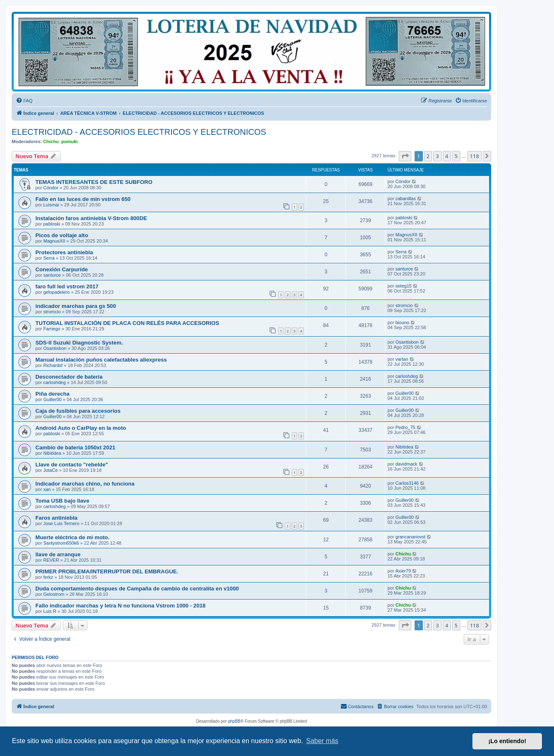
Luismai (51, 205)
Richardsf (53, 365)
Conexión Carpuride (62, 269)
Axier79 (403, 571)
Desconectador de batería (69, 377)
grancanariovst (410, 537)
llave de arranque (58, 554)
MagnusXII (54, 241)
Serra (49, 258)
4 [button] (447, 156)
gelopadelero (57, 292)
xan (47, 489)
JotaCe (51, 470)
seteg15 (404, 286)
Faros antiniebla (56, 518)
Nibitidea (52, 453)
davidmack (406, 464)
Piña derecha (52, 394)
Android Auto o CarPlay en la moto (81, 428)
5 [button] (456, 156)
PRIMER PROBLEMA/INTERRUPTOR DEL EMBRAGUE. (107, 571)
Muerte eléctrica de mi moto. (72, 537)
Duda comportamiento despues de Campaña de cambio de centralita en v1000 (137, 589)
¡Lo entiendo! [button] (507, 741)
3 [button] (437, 156)
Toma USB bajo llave (62, 501)
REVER (51, 560)
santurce (52, 275)
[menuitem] (24, 101)
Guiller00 (52, 399)
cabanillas (406, 198)
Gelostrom (54, 594)
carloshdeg (55, 382)
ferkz (48, 577)
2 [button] (428, 156)
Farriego (52, 329)
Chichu (51, 141)
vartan (402, 359)
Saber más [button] (322, 741)
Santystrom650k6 (61, 543)
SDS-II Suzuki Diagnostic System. (79, 343)
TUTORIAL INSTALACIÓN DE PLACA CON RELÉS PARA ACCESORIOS (127, 323)
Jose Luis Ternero (61, 523)
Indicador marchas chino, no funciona (85, 484)
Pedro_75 (405, 427)
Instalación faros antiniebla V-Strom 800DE (91, 218)
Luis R (50, 611)
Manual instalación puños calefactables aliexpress (101, 360)
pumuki (69, 141)
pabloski (52, 224)
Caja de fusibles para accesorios (78, 411)
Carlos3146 (407, 483)
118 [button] (475, 156)
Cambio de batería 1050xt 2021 (75, 447)
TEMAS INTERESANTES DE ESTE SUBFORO (94, 182)
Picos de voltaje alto (62, 235)
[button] (405, 156)
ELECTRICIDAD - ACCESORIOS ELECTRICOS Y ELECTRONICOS (139, 132)
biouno (402, 322)
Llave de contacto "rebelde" (72, 465)
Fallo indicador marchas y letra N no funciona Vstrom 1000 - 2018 (120, 606)
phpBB (234, 721)
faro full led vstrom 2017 (67, 286)
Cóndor (51, 188)
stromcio (52, 312)
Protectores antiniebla (64, 252)
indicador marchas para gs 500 (76, 306)
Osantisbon (55, 348)
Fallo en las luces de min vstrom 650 (83, 199)
